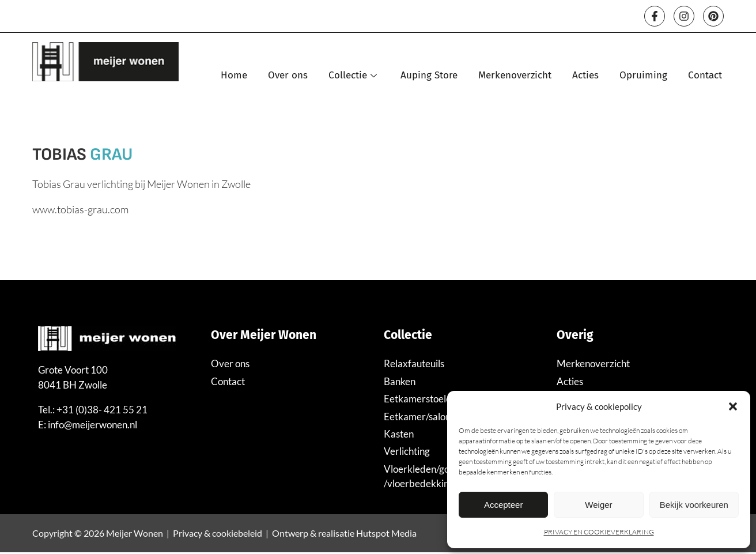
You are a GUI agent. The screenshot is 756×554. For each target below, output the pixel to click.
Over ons (288, 76)
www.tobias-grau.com (80, 210)
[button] (733, 406)
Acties (585, 76)
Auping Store (429, 76)
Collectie (354, 76)
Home (234, 76)
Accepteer (504, 505)
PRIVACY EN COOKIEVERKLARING (599, 532)
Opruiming (643, 76)
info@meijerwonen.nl (92, 425)
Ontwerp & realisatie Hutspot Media (344, 535)
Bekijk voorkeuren (694, 505)
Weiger (598, 505)
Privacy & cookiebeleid (218, 535)
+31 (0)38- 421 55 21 (102, 410)
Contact (705, 76)
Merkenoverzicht (515, 76)
